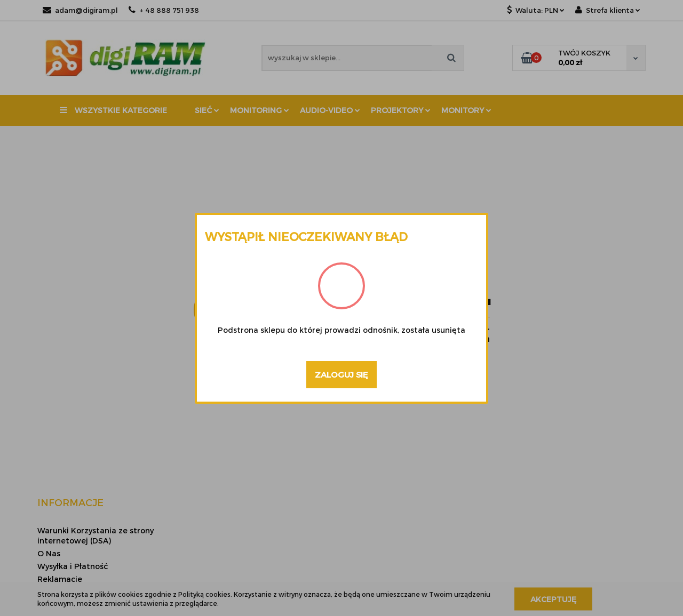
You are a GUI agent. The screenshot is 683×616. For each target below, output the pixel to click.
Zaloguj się (341, 374)
